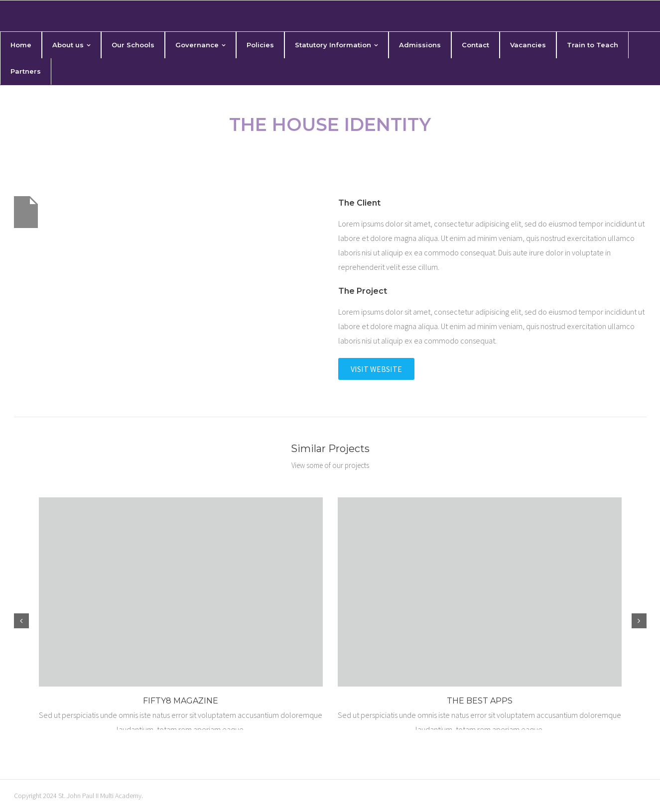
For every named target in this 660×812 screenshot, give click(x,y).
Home (296, 154)
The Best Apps (480, 701)
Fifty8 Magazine (181, 701)
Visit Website (376, 369)
